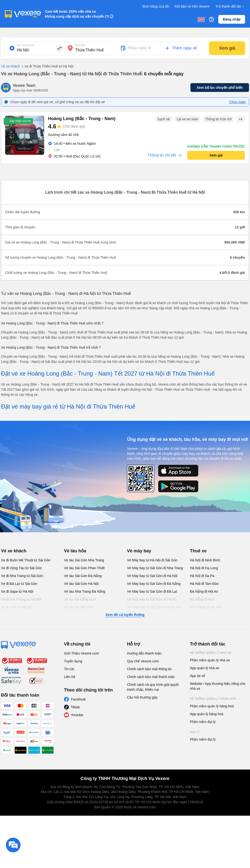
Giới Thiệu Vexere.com (81, 653)
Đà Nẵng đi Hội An (204, 591)
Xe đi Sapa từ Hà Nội (17, 591)
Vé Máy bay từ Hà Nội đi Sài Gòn (152, 560)
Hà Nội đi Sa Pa (202, 576)
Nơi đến (80, 45)
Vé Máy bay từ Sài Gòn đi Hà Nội (152, 576)
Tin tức (69, 669)
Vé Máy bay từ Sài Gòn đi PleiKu (152, 599)
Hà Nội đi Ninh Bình (205, 560)
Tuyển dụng (73, 661)
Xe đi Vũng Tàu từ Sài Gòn (21, 568)
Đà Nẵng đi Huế (202, 599)
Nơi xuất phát (26, 45)
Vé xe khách (10, 66)
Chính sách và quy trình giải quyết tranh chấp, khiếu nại (153, 687)
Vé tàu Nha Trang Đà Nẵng (85, 591)
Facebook (78, 699)
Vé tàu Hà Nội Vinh (78, 607)
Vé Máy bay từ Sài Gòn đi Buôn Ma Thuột (154, 610)
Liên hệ (70, 677)
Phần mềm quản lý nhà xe (210, 660)
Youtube (77, 715)
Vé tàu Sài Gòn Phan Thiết (84, 568)
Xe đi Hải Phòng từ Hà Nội (21, 599)
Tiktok (75, 707)
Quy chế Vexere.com (143, 661)
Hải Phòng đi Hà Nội (205, 607)
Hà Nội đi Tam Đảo (204, 584)
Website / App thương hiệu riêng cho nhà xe (218, 686)
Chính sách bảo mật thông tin (149, 669)
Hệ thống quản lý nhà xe (211, 653)
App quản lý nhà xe (205, 668)
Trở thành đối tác (230, 6)
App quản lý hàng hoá (207, 714)
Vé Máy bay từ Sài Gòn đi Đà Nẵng (154, 584)
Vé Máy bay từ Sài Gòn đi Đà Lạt (152, 591)
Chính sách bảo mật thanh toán (151, 677)
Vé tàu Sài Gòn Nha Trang (84, 560)
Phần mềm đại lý (203, 722)
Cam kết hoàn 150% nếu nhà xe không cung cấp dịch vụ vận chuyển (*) (77, 14)
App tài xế (198, 676)
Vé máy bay (139, 551)
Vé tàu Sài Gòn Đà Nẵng (83, 576)
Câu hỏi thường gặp (142, 697)
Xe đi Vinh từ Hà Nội (16, 607)
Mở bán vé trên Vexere (192, 6)
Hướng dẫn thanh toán (144, 653)
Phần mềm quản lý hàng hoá (212, 706)
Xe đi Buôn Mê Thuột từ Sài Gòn (26, 560)
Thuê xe (198, 551)
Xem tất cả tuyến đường (125, 615)
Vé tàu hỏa (75, 551)
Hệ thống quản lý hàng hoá (213, 699)
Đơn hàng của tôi (156, 6)
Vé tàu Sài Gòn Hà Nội (81, 584)
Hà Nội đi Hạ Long (204, 568)
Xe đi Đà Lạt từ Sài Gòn (19, 584)
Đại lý (195, 732)
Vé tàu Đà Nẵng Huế (80, 599)
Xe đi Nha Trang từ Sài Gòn (22, 576)
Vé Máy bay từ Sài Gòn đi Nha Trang (155, 568)
